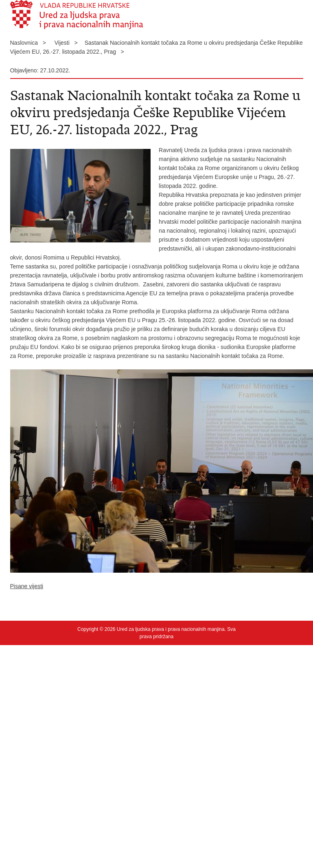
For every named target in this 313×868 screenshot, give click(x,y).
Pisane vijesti (27, 586)
